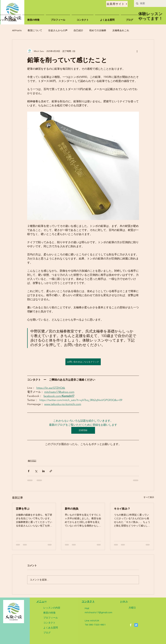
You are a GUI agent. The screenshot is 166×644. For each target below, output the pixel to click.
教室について (35, 30)
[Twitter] (136, 625)
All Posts (17, 30)
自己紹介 (78, 30)
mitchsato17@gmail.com (98, 612)
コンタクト (49, 623)
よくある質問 (51, 628)
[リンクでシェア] (51, 471)
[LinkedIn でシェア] (43, 471)
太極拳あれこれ (121, 30)
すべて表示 (149, 497)
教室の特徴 (49, 613)
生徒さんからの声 (58, 30)
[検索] (150, 3)
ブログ (47, 633)
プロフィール (51, 618)
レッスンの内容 (52, 608)
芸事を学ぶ (23, 509)
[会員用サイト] (117, 4)
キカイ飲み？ (122, 509)
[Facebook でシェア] (29, 471)
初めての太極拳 (98, 30)
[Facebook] (131, 625)
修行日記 (32, 461)
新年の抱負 (72, 509)
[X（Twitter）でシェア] (36, 471)
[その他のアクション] (137, 51)
